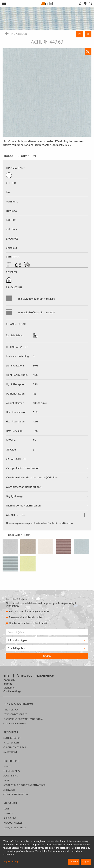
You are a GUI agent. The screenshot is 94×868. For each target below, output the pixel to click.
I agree (86, 862)
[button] (88, 52)
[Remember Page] (88, 34)
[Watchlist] (80, 3)
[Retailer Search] (85, 3)
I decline (74, 862)
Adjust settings (11, 862)
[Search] (91, 3)
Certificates (46, 515)
